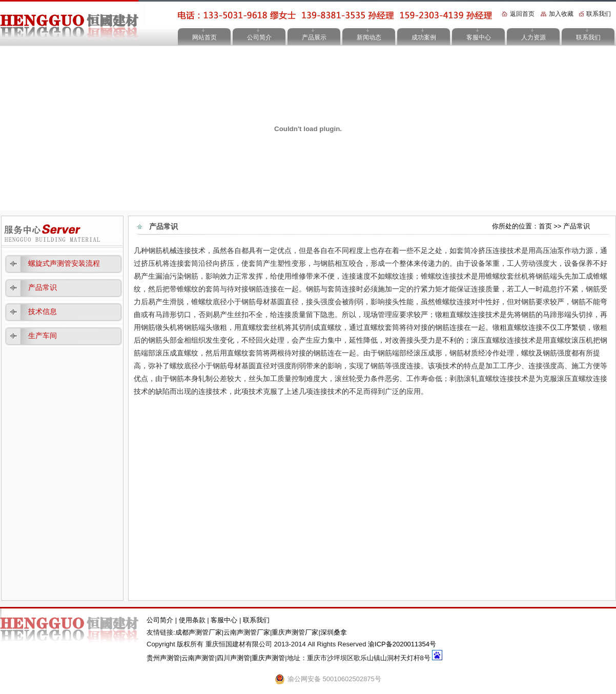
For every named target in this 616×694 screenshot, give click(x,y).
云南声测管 (198, 658)
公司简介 (259, 37)
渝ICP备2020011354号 (402, 644)
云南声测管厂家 (247, 632)
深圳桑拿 (334, 632)
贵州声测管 (163, 658)
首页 (545, 226)
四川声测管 (233, 658)
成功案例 (424, 37)
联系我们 (599, 14)
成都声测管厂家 (199, 632)
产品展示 (314, 37)
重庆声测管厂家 (295, 632)
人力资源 (533, 37)
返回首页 (522, 14)
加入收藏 (561, 14)
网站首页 (204, 37)
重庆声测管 (268, 658)
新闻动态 (369, 37)
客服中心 (479, 37)
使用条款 (193, 620)
